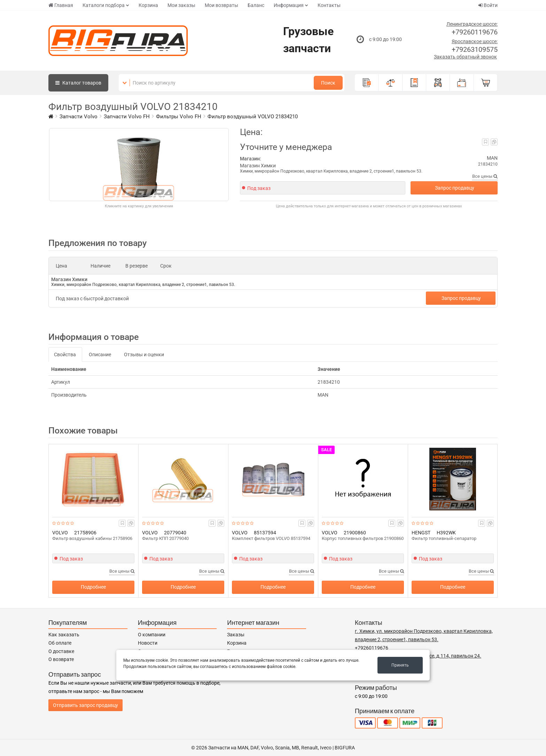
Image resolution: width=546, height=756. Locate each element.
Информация (289, 5)
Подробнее (93, 587)
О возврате (61, 659)
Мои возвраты (221, 5)
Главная (61, 5)
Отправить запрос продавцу (85, 705)
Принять (400, 665)
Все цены (485, 176)
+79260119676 (475, 32)
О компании (152, 635)
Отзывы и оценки (144, 355)
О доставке (61, 651)
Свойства (65, 355)
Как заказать (64, 635)
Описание (100, 355)
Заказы (236, 635)
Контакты (329, 5)
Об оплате (60, 643)
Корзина (148, 5)
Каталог (78, 83)
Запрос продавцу (455, 188)
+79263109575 (475, 49)
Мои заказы (181, 5)
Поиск (328, 83)
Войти (488, 5)
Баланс (256, 5)
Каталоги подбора (104, 5)
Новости (148, 643)
